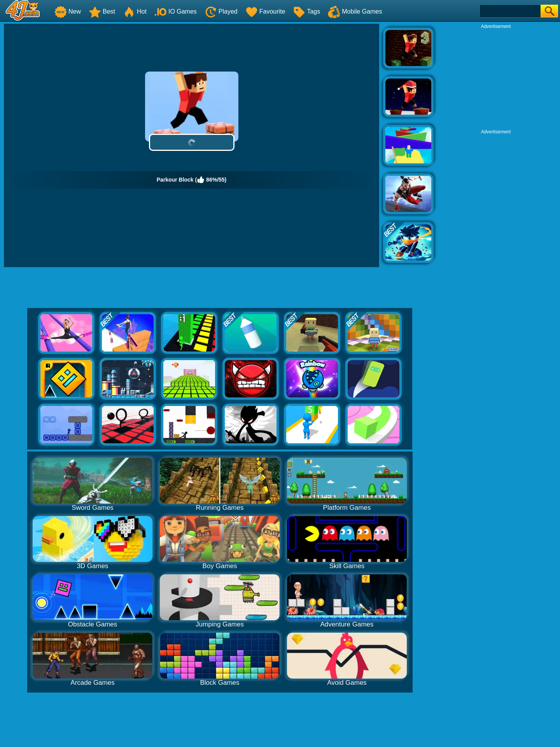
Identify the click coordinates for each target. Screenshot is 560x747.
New (68, 11)
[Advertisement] (496, 78)
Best (102, 11)
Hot (135, 11)
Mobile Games (355, 11)
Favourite (265, 11)
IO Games (176, 11)
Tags (306, 11)
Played (221, 11)
